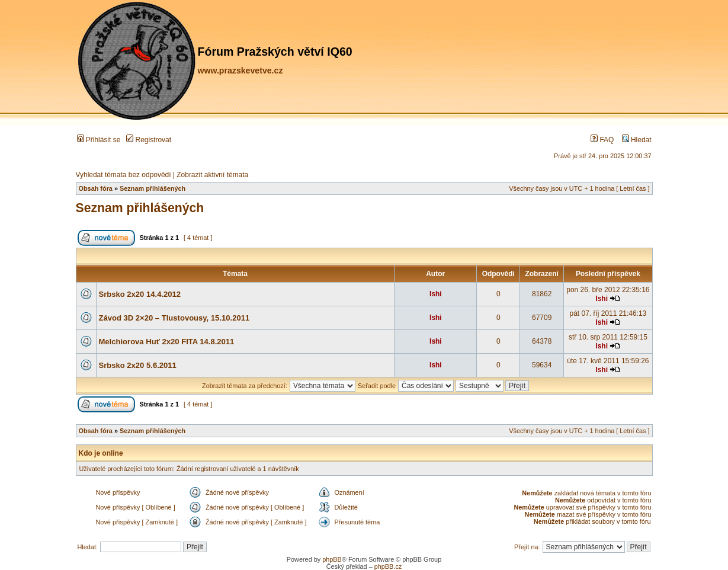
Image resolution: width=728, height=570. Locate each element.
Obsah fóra (96, 188)
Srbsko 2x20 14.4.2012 (140, 294)
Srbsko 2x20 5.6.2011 (138, 365)
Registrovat (149, 140)
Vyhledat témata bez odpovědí (124, 175)
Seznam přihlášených (153, 188)
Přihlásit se (99, 140)
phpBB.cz (388, 566)
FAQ (602, 140)
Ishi (436, 294)
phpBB (332, 559)
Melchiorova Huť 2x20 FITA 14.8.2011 (167, 342)
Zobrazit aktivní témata (212, 175)
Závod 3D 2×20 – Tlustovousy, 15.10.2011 (174, 318)
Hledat (637, 140)
